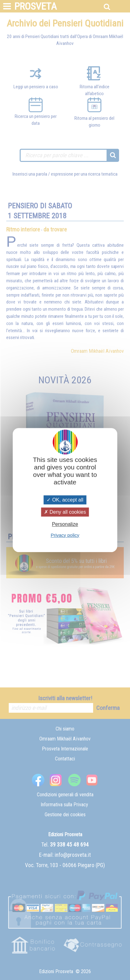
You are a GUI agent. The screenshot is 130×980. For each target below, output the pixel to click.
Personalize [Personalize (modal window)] (65, 524)
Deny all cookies (65, 512)
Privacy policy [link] (65, 535)
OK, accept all (65, 500)
